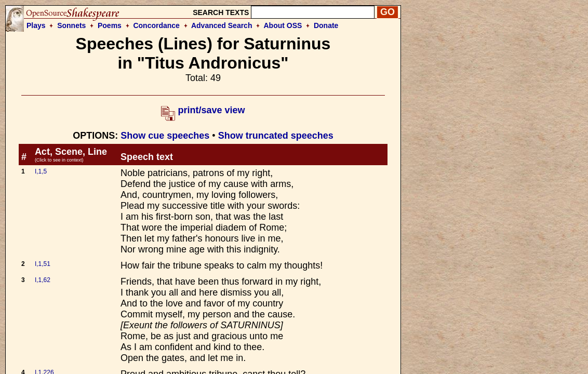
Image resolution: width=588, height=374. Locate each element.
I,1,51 (43, 264)
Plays (36, 25)
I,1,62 (43, 280)
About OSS (283, 25)
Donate (326, 25)
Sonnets (71, 25)
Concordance (156, 25)
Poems (110, 25)
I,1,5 (41, 171)
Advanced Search (222, 25)
